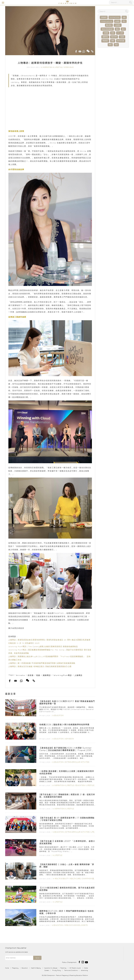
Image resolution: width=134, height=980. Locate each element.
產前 (123, 29)
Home (7, 968)
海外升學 (114, 37)
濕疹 (113, 41)
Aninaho (21, 675)
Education (59, 715)
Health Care (75, 879)
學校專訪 (105, 41)
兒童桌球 (104, 17)
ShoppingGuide (107, 21)
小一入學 (120, 33)
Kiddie (86, 968)
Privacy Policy (57, 970)
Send (37, 958)
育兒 (124, 21)
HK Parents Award (75, 968)
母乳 (110, 45)
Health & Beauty (62, 879)
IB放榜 (122, 37)
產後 (117, 29)
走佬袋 (117, 21)
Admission (70, 739)
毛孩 (116, 45)
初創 (38, 675)
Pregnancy (15, 968)
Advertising (84, 970)
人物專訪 (79, 675)
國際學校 (105, 37)
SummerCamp (115, 17)
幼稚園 (106, 33)
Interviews (69, 67)
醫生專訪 (109, 25)
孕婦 (113, 33)
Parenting (63, 968)
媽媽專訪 (47, 675)
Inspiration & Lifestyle (52, 67)
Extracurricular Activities (77, 762)
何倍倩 (31, 675)
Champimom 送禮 (89, 879)
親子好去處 (121, 41)
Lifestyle (90, 785)
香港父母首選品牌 (107, 29)
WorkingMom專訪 (63, 675)
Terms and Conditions (71, 970)
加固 (124, 17)
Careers (47, 970)
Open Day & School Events (76, 925)
